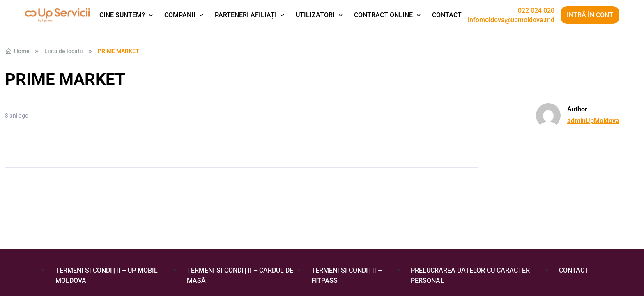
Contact (447, 15)
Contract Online (383, 15)
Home (17, 51)
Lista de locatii (64, 51)
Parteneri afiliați (246, 15)
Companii (180, 15)
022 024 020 (536, 11)
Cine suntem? (122, 15)
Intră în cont (590, 15)
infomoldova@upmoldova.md (511, 20)
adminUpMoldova (593, 121)
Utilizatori (315, 15)
